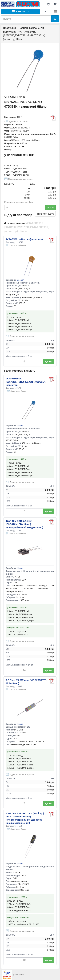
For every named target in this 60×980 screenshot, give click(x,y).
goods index (18, 975)
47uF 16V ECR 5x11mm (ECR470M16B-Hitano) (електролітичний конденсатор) (24, 524)
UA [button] (46, 11)
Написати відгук (45, 214)
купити (50, 207)
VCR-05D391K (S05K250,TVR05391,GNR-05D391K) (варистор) (26, 382)
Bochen (20, 280)
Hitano (19, 125)
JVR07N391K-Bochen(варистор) (24, 239)
